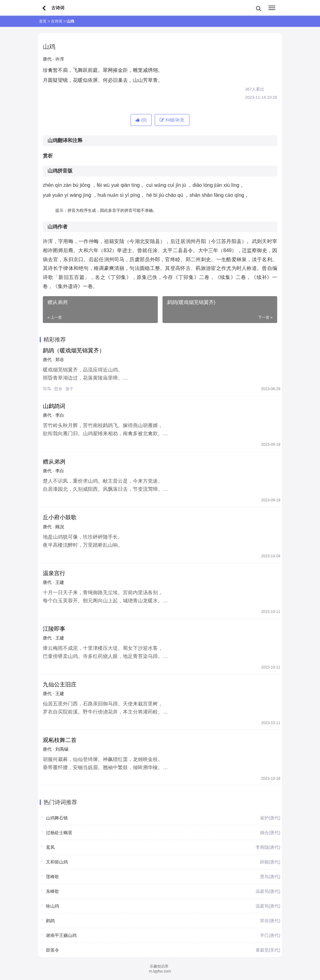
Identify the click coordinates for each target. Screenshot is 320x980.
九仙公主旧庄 (60, 684)
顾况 (60, 527)
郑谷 (60, 360)
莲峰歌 (52, 877)
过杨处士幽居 (59, 833)
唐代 (47, 59)
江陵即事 (54, 629)
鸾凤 (50, 847)
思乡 (58, 389)
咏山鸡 (52, 906)
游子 (69, 389)
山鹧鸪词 (54, 406)
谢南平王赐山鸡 (61, 935)
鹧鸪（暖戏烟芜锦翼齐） (74, 351)
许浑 (60, 59)
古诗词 (57, 21)
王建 (60, 582)
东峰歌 (52, 891)
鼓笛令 (52, 950)
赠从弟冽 (54, 462)
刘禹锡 (62, 749)
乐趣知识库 (159, 966)
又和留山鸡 (57, 862)
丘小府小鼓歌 (60, 517)
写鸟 (47, 389)
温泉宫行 (54, 573)
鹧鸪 (50, 921)
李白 (60, 415)
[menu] (272, 8)
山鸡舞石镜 (57, 818)
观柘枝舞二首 (60, 740)
